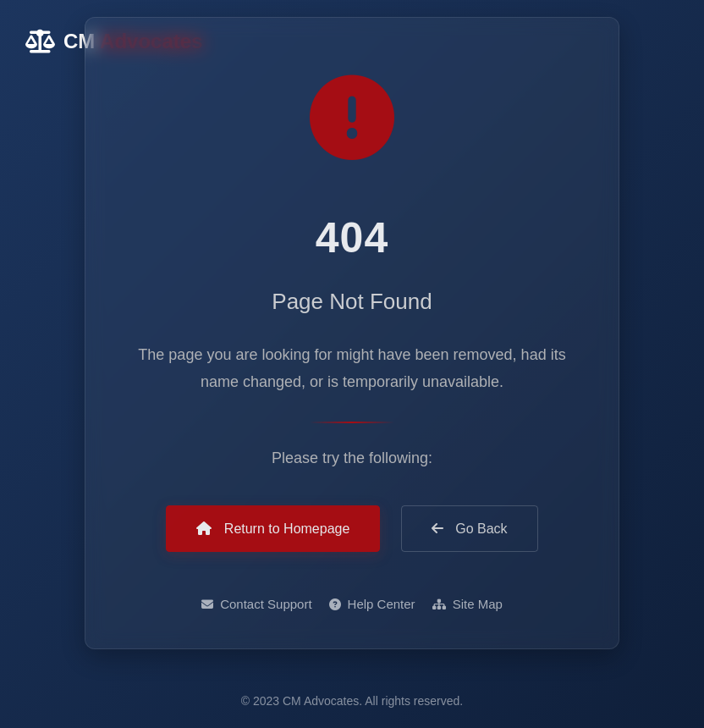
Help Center (372, 605)
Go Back (470, 529)
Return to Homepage (273, 529)
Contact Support (256, 605)
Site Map (467, 605)
